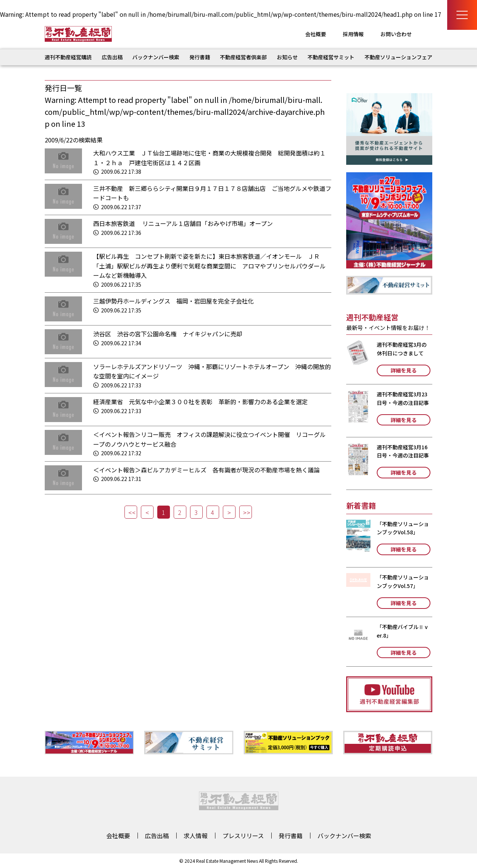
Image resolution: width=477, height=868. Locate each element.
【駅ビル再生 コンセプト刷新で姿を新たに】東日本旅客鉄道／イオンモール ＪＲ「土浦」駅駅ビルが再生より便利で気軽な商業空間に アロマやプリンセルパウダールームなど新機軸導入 (209, 266)
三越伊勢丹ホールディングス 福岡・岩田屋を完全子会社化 (173, 301)
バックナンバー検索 (156, 57)
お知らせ (287, 57)
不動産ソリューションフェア (398, 57)
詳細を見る (404, 370)
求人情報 (196, 836)
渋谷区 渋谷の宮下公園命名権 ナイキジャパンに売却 (168, 334)
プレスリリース (243, 836)
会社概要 (316, 34)
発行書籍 (200, 57)
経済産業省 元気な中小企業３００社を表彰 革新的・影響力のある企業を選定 (200, 402)
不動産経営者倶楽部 (243, 57)
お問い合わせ (396, 34)
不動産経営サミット (331, 57)
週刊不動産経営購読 (68, 57)
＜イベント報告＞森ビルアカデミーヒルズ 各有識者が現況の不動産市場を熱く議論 (206, 470)
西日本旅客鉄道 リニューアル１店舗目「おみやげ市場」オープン (183, 223)
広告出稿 (112, 57)
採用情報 (353, 34)
